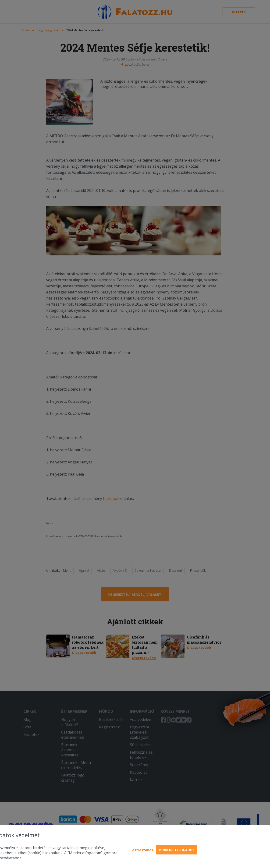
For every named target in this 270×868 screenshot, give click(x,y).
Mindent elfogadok (176, 850)
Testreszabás (142, 850)
